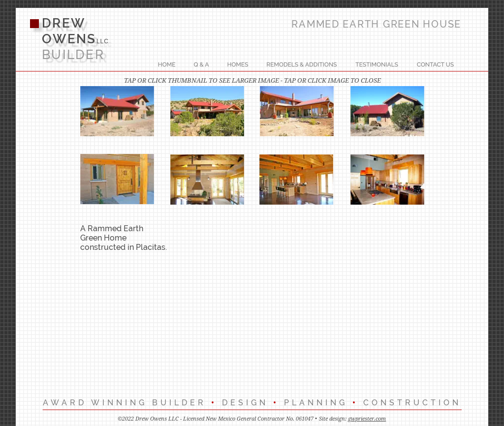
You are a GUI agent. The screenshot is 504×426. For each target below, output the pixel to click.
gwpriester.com (367, 419)
